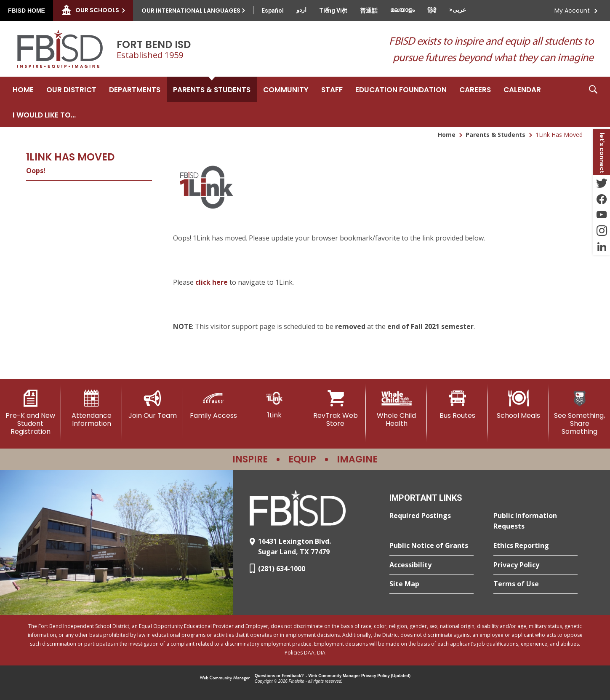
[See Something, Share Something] (579, 413)
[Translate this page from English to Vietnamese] (333, 11)
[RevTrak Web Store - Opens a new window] (336, 409)
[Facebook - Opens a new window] (602, 199)
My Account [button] (572, 11)
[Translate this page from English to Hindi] (432, 11)
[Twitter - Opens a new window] (602, 183)
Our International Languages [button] (191, 11)
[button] (593, 102)
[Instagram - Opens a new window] (602, 231)
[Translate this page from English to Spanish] (273, 11)
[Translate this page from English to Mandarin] (369, 11)
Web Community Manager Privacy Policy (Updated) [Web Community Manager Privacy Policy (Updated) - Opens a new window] (360, 676)
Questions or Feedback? (279, 676)
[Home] (23, 89)
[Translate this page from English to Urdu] (301, 10)
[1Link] (275, 405)
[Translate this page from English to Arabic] (458, 10)
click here (212, 282)
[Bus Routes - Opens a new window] (457, 405)
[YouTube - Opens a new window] (602, 215)
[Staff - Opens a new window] (332, 89)
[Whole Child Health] (396, 409)
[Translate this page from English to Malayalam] (402, 10)
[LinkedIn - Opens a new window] (602, 247)
